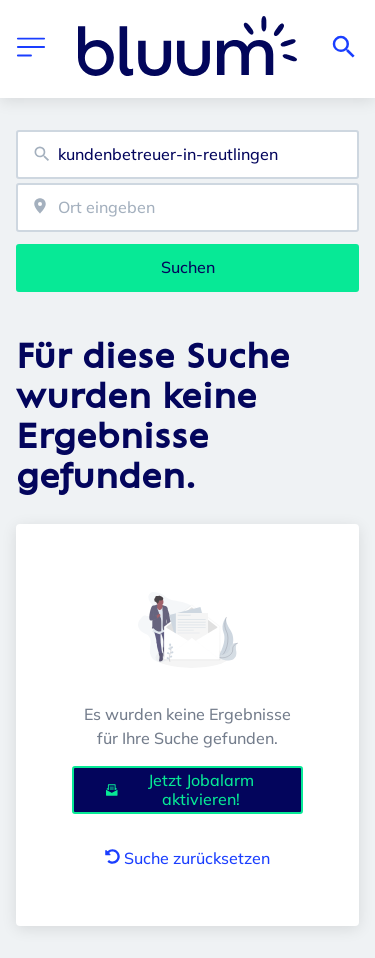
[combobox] (187, 154)
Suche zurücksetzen (187, 858)
